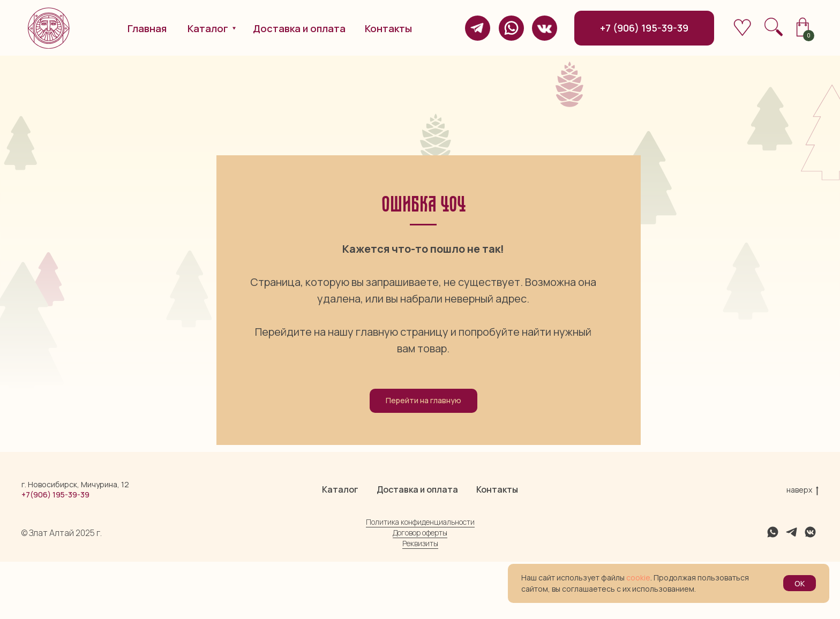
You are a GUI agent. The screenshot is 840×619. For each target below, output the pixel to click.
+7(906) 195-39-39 (55, 552)
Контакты (497, 547)
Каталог (340, 547)
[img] (478, 28)
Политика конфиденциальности (420, 579)
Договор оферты (420, 590)
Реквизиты (420, 601)
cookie (638, 578)
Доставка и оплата (417, 547)
